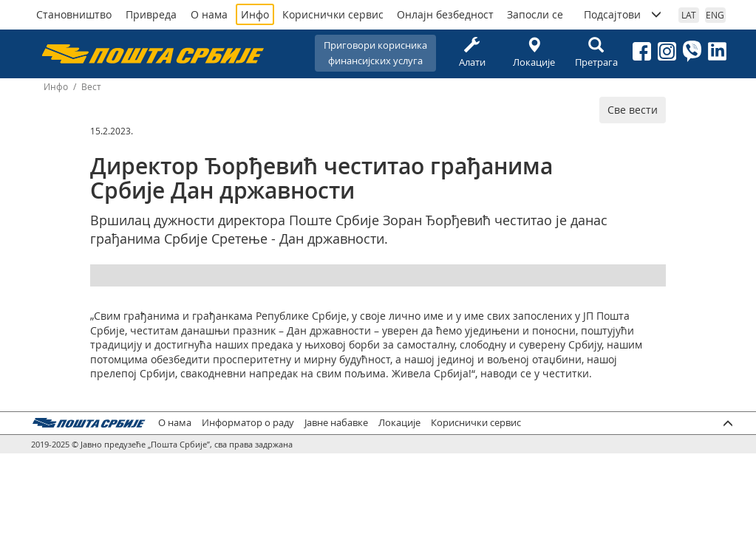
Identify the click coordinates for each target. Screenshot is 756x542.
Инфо (255, 14)
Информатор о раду (248, 423)
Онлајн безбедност (445, 14)
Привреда (151, 14)
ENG (715, 15)
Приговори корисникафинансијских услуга (375, 53)
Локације (534, 53)
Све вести (633, 110)
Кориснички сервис (333, 14)
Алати (472, 53)
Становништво (74, 14)
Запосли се (535, 14)
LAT (689, 15)
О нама (209, 14)
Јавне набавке (336, 423)
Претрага (596, 53)
